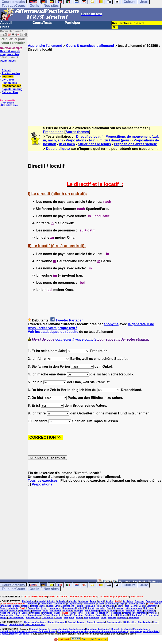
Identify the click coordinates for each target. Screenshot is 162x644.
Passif (57, 613)
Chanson (140, 601)
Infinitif (81, 608)
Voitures (112, 618)
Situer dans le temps (94, 144)
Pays (72, 613)
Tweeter (62, 320)
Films (100, 606)
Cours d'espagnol (57, 622)
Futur (119, 606)
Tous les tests (33, 618)
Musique (68, 611)
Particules (47, 613)
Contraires (111, 604)
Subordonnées (137, 615)
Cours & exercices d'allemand (90, 46)
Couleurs (131, 604)
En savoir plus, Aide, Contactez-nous (66, 629)
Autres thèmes (77, 132)
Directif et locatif (89, 136)
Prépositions (53, 132)
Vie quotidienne (91, 618)
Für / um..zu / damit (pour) (110, 140)
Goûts (142, 606)
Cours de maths (115, 622)
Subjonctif (123, 615)
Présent (47, 615)
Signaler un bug (12, 89)
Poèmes (127, 613)
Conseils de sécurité (122, 629)
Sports (99, 615)
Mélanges (78, 611)
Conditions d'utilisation (98, 629)
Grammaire (152, 606)
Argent (93, 601)
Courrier (141, 604)
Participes (35, 613)
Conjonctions (74, 604)
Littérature (149, 608)
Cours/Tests (42, 23)
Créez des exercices (35, 625)
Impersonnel (70, 608)
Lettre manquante (134, 608)
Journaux (118, 608)
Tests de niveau (16, 618)
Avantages (8, 61)
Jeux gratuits (8, 103)
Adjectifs (51, 601)
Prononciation (7, 615)
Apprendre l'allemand (45, 46)
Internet (90, 608)
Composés (32, 604)
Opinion (16, 613)
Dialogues (6, 606)
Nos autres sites (9, 105)
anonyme (111, 324)
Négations (5, 613)
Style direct (110, 615)
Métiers (104, 611)
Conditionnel (46, 604)
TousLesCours (13, 6)
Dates (158, 604)
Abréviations (28, 601)
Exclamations (67, 606)
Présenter (57, 615)
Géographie (34, 608)
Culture (130, 585)
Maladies (37, 611)
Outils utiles (130, 622)
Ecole (50, 606)
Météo (113, 611)
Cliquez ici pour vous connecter (13, 41)
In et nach (67, 144)
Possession (116, 613)
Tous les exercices (43, 481)
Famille (80, 606)
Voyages (122, 618)
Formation (109, 606)
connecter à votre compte (76, 339)
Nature (121, 611)
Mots (45, 611)
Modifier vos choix (19, 634)
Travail (59, 618)
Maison (14, 611)
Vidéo (79, 618)
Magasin (4, 611)
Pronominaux (140, 613)
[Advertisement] (95, 85)
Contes (101, 604)
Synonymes (152, 615)
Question (78, 615)
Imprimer (8, 76)
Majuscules (25, 611)
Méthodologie (92, 611)
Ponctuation (102, 613)
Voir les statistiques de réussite (53, 332)
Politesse (89, 613)
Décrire (26, 606)
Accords (40, 601)
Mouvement (56, 611)
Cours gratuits (13, 585)
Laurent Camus (38, 629)
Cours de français (96, 622)
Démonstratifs (38, 606)
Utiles (5, 27)
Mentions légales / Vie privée (144, 631)
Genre (134, 606)
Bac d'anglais (145, 622)
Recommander (11, 86)
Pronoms (153, 613)
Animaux (84, 601)
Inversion (100, 608)
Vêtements (134, 618)
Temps (3, 618)
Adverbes (62, 601)
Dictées (17, 606)
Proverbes (21, 615)
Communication (154, 601)
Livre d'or (8, 80)
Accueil (6, 23)
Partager (76, 320)
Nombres (130, 611)
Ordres (25, 613)
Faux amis (90, 606)
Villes (104, 618)
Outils (34, 6)
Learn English (16, 625)
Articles (109, 601)
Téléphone (69, 618)
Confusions (60, 604)
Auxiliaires (128, 601)
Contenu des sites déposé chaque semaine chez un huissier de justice (93, 631)
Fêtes (126, 606)
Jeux (144, 585)
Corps (121, 604)
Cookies (4, 634)
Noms (140, 611)
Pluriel (80, 613)
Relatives (89, 615)
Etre (57, 606)
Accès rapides (11, 73)
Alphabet (73, 601)
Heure (44, 608)
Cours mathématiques (35, 622)
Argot (101, 601)
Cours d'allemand (76, 622)
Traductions (48, 618)
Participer (73, 23)
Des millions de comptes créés (11, 51)
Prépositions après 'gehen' (135, 144)
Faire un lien (10, 92)
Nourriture (149, 611)
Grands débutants (9, 608)
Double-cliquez (58, 149)
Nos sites (51, 6)
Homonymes (55, 608)
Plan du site (9, 83)
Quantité (68, 615)
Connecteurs (89, 604)
